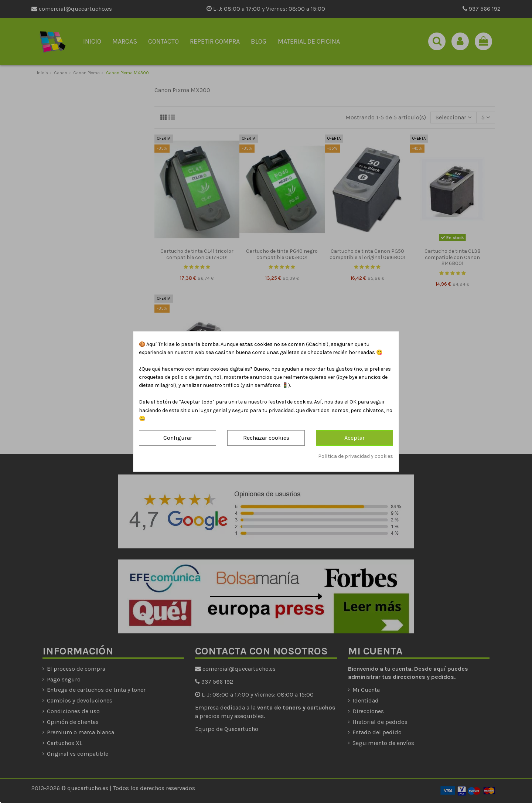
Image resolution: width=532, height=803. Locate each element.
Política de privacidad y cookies (356, 456)
